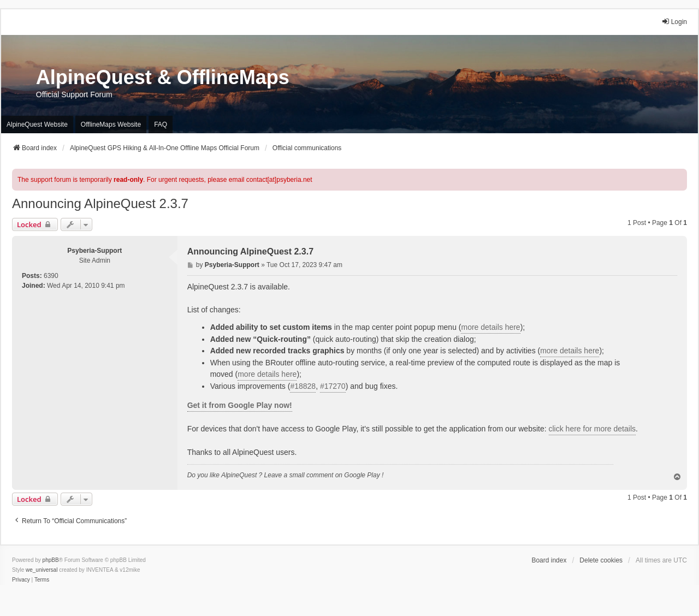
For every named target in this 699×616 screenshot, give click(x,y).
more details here (490, 327)
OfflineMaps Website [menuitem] (111, 125)
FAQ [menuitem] (161, 125)
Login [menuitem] (674, 22)
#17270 (333, 386)
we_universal (42, 570)
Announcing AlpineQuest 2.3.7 (100, 203)
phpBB (51, 560)
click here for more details (593, 429)
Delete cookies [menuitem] (601, 560)
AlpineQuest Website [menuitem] (37, 125)
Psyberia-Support (94, 251)
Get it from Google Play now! (240, 405)
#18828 (303, 386)
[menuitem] (21, 580)
